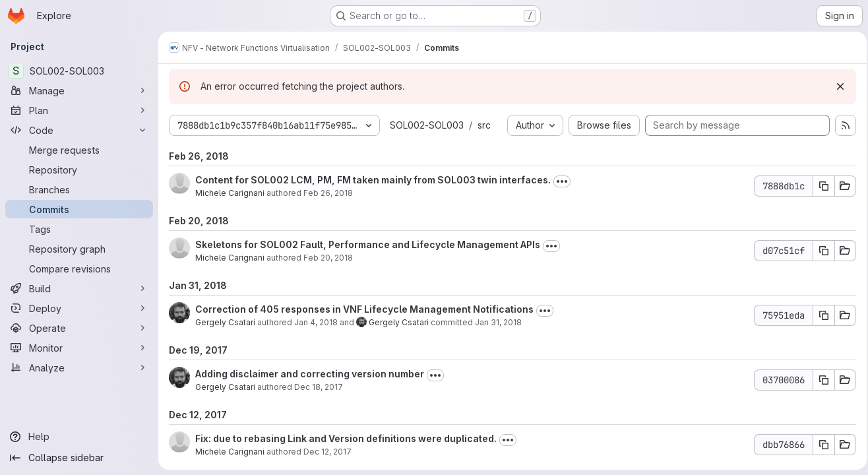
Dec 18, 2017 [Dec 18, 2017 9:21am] (319, 387)
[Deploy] (79, 308)
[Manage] (79, 90)
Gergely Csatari (225, 322)
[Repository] (79, 170)
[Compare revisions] (79, 269)
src (484, 125)
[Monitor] (79, 348)
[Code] (79, 130)
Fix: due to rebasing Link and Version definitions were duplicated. (346, 438)
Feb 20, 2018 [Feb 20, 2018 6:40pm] (328, 258)
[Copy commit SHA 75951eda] (820, 315)
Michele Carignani (230, 193)
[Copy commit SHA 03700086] (820, 380)
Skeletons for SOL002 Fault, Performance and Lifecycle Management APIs (368, 244)
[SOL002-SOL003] (79, 71)
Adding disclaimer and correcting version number (310, 374)
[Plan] (79, 110)
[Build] (79, 288)
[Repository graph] (79, 249)
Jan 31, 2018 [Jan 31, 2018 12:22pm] (498, 322)
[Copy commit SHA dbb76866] (820, 445)
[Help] (79, 437)
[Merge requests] (79, 150)
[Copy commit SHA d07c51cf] (820, 251)
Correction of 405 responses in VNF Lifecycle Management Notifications (364, 309)
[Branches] (79, 189)
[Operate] (79, 328)
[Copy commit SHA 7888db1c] (820, 186)
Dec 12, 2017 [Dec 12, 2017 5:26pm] (327, 452)
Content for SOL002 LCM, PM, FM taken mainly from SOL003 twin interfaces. (373, 180)
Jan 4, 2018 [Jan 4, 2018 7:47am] (316, 322)
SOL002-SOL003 (427, 125)
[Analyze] (79, 367)
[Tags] (79, 229)
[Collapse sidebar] (79, 458)
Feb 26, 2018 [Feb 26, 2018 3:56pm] (328, 193)
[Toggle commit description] (562, 181)
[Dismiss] (836, 86)
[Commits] (79, 209)
